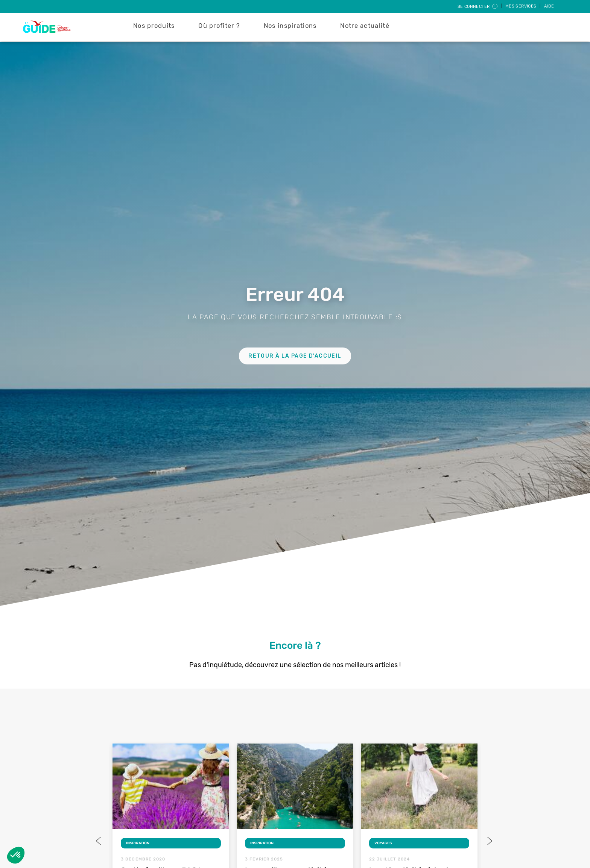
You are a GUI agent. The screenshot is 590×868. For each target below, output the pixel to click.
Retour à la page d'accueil (295, 356)
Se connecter (478, 7)
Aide (549, 6)
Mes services (522, 6)
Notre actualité (365, 26)
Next (489, 841)
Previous (99, 841)
